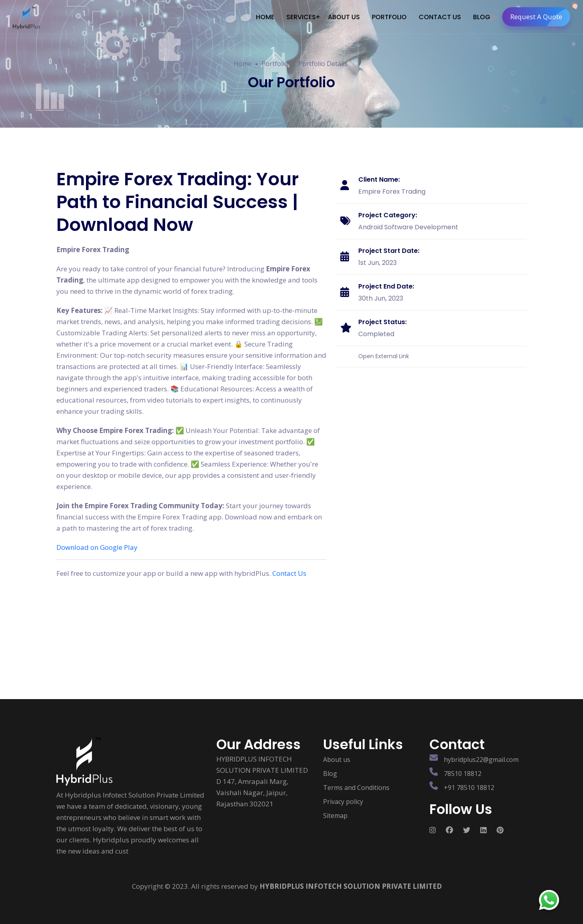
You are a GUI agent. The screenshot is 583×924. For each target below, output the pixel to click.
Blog (330, 774)
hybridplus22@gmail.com (481, 760)
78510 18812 (463, 774)
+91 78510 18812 (469, 788)
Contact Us (289, 573)
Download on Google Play (97, 547)
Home (243, 64)
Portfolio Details (323, 64)
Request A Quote (540, 17)
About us (337, 760)
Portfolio (275, 64)
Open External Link (384, 356)
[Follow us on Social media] (438, 830)
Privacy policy (343, 802)
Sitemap (335, 816)
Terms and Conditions (356, 788)
